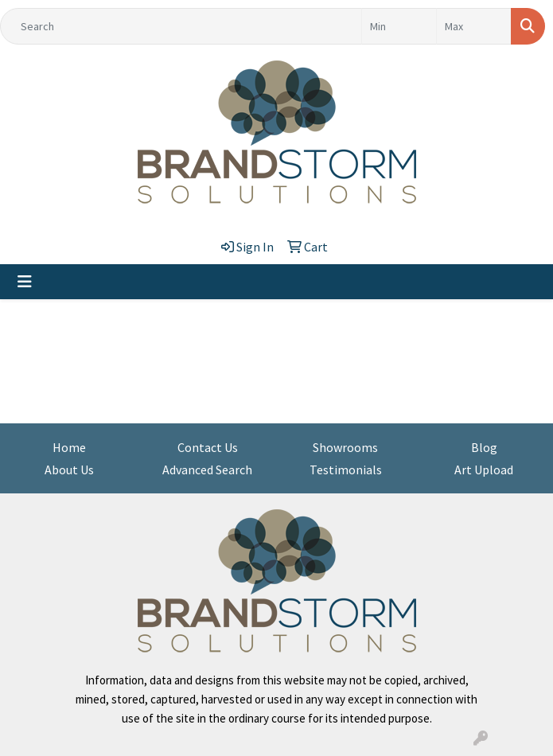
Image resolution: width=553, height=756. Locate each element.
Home (69, 447)
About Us (69, 470)
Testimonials (346, 470)
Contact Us (208, 447)
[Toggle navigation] (25, 282)
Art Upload (484, 470)
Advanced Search (207, 470)
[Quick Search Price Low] (399, 26)
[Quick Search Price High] (474, 26)
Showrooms (345, 447)
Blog (484, 447)
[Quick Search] (181, 26)
